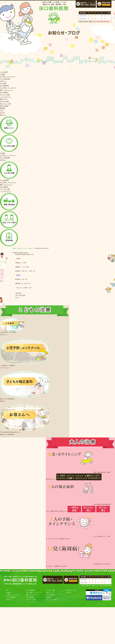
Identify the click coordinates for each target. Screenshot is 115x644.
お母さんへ (3, 81)
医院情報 (3, 108)
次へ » (17, 297)
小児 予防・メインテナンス (8, 77)
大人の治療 (3, 83)
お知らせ (31, 248)
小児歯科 (3, 74)
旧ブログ (3, 113)
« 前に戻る (18, 293)
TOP (7, 590)
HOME (14, 248)
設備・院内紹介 (4, 106)
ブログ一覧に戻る (20, 295)
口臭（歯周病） (4, 92)
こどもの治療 (4, 72)
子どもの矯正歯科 (5, 79)
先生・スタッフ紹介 (6, 104)
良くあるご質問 (4, 101)
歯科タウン (3, 115)
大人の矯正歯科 (4, 86)
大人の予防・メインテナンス (8, 88)
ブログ (2, 110)
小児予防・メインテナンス (13, 595)
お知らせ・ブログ (22, 248)
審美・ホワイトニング (6, 90)
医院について (4, 99)
